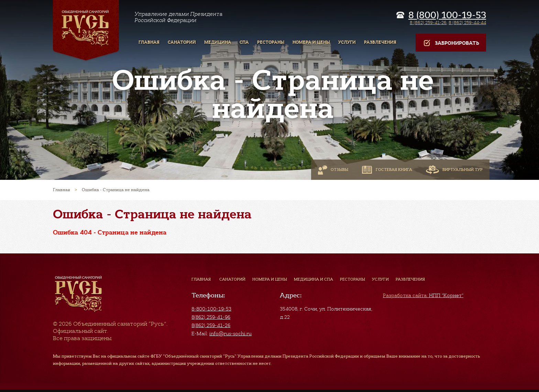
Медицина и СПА (313, 279)
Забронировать (451, 43)
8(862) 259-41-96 (211, 317)
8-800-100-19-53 (211, 309)
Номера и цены (270, 279)
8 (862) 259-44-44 (467, 23)
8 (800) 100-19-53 (447, 15)
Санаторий (232, 279)
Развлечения (410, 279)
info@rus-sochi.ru (230, 334)
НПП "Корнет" (423, 295)
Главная (201, 279)
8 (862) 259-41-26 (428, 23)
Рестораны (353, 279)
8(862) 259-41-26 (211, 325)
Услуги (380, 279)
